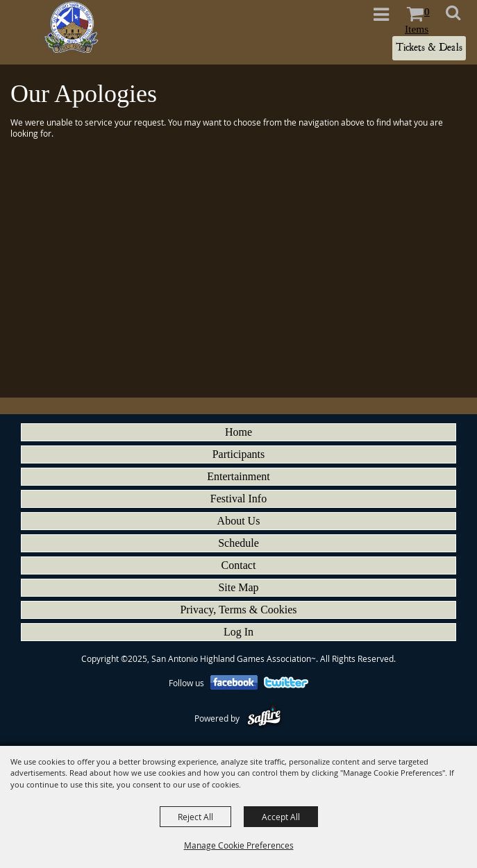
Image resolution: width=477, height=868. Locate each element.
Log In (238, 632)
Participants (239, 454)
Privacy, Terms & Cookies (238, 610)
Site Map (238, 587)
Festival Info (238, 499)
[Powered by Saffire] (264, 718)
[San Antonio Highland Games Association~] (71, 27)
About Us (239, 521)
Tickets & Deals (429, 48)
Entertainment (238, 476)
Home (238, 432)
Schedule (238, 543)
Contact (239, 565)
